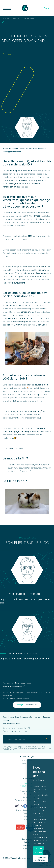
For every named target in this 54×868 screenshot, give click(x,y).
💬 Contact (46, 8)
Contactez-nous (31, 705)
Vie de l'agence (11, 19)
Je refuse (38, 853)
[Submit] (45, 739)
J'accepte (38, 848)
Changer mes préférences (41, 859)
